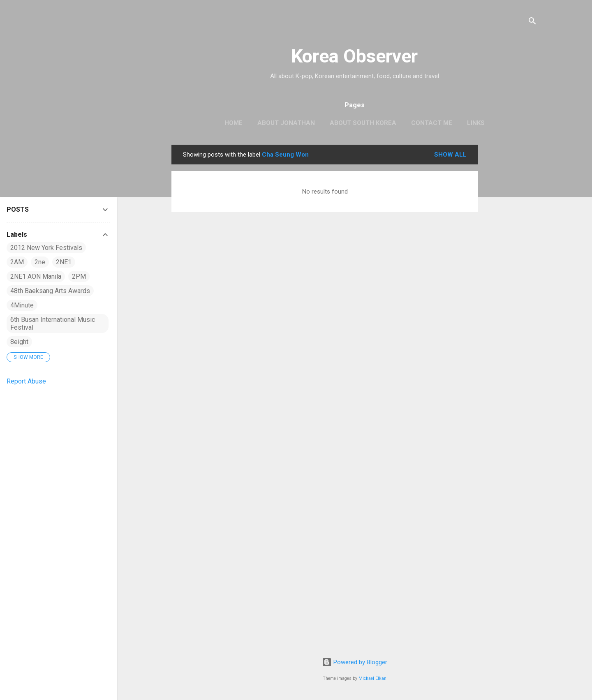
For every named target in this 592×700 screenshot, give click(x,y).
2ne (40, 262)
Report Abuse (26, 381)
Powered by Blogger (355, 662)
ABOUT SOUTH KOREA (363, 123)
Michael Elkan (372, 678)
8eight (19, 342)
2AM (17, 262)
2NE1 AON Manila (36, 276)
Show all (450, 155)
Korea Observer (354, 56)
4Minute (22, 305)
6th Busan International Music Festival (53, 323)
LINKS (476, 123)
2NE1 (64, 262)
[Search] (532, 22)
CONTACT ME (432, 123)
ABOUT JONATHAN (286, 123)
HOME (234, 123)
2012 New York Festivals (46, 248)
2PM (79, 276)
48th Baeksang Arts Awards (50, 291)
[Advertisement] (511, 268)
